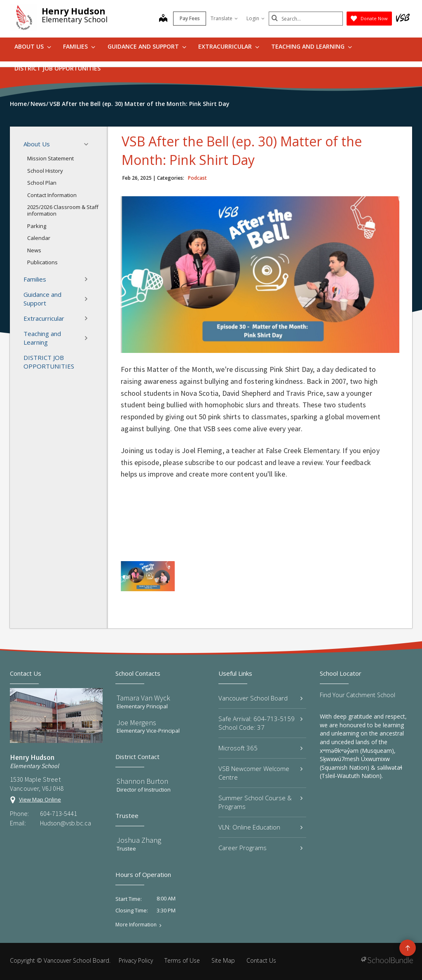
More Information (136, 925)
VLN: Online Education (260, 827)
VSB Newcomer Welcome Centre (260, 773)
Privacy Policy (136, 960)
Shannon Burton (142, 781)
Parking (37, 226)
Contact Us (261, 960)
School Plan (42, 183)
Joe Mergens (136, 723)
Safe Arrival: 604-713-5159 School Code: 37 (260, 723)
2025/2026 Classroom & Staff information (63, 210)
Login (256, 18)
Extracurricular (229, 46)
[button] (89, 144)
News (34, 250)
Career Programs (260, 848)
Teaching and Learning (312, 46)
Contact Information (52, 195)
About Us (33, 46)
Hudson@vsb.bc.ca (66, 823)
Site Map (223, 960)
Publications (42, 262)
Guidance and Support (147, 46)
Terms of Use (182, 960)
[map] (163, 19)
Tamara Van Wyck (143, 698)
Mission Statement (50, 158)
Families (79, 46)
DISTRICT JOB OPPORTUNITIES (57, 68)
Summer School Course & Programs (260, 802)
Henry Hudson (74, 11)
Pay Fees (190, 18)
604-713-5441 (59, 813)
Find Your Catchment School (358, 695)
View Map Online (40, 799)
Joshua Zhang (139, 840)
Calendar (39, 238)
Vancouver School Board (260, 698)
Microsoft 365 (260, 748)
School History (45, 171)
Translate (224, 18)
